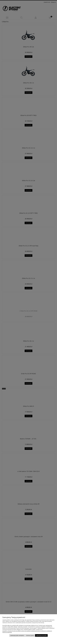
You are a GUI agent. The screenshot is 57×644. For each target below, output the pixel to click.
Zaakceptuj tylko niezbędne (17, 635)
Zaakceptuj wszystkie (41, 635)
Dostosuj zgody (30, 635)
